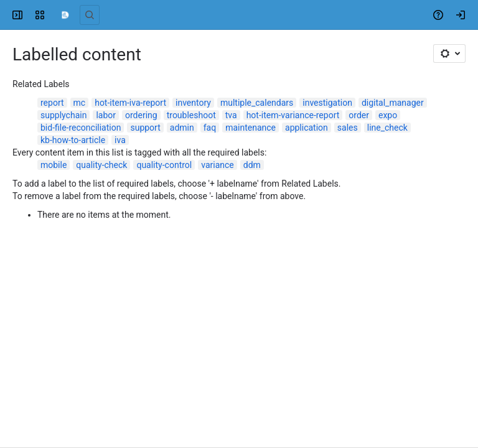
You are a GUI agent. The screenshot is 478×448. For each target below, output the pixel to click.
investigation (327, 103)
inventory (193, 103)
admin (182, 128)
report (52, 103)
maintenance (251, 128)
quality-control (164, 165)
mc (80, 103)
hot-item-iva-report (130, 103)
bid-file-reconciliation (81, 128)
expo (388, 115)
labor (106, 115)
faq (210, 128)
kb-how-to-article (73, 140)
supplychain (63, 115)
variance (218, 165)
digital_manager (393, 103)
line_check (387, 128)
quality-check (101, 165)
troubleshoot (191, 115)
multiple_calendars (257, 103)
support (145, 128)
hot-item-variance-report (293, 115)
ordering (141, 115)
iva (120, 140)
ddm (252, 165)
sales (348, 128)
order (359, 115)
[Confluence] (65, 15)
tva (231, 115)
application (307, 128)
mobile (54, 165)
